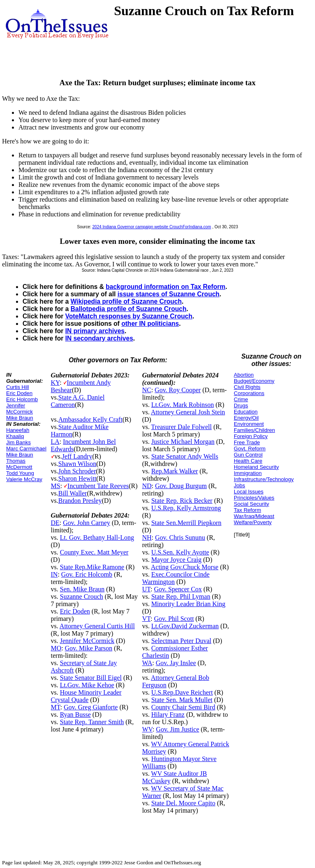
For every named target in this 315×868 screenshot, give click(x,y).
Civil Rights (247, 387)
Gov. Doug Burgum (181, 486)
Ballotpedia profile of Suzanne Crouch (128, 309)
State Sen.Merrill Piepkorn (186, 523)
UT (146, 589)
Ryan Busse (75, 715)
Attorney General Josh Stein (188, 412)
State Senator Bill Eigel (91, 678)
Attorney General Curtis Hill (97, 626)
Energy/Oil (246, 418)
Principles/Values (254, 498)
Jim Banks (18, 442)
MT (56, 707)
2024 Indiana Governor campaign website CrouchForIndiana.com (152, 227)
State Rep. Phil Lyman (181, 596)
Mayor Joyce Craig (177, 560)
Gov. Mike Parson (89, 648)
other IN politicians (150, 324)
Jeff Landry (77, 456)
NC (146, 390)
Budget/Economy (254, 381)
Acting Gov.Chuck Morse (185, 567)
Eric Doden (19, 393)
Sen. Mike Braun (82, 589)
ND (147, 486)
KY (55, 383)
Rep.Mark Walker (175, 471)
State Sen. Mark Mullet (182, 700)
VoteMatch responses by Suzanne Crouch (129, 316)
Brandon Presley (80, 501)
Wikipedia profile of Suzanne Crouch (126, 301)
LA (55, 442)
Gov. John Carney (87, 523)
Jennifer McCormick (19, 409)
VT (146, 619)
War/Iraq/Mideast (254, 516)
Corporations (249, 393)
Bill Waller (73, 493)
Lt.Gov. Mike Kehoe (87, 685)
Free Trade (247, 442)
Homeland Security (256, 467)
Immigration (248, 473)
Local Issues (249, 492)
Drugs (241, 406)
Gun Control (248, 455)
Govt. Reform (250, 449)
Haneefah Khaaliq (18, 433)
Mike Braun (20, 418)
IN (54, 574)
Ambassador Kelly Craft (90, 419)
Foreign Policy (251, 436)
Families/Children (254, 430)
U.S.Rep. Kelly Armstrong (186, 508)
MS (56, 486)
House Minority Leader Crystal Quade (86, 696)
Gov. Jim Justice (177, 729)
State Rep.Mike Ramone (92, 567)
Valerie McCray (24, 479)
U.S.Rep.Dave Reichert (182, 692)
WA (147, 663)
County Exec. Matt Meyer (94, 552)
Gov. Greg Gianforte (91, 707)
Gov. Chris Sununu (180, 537)
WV (147, 729)
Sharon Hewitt (77, 478)
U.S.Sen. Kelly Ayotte (180, 552)
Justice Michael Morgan (183, 442)
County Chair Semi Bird (183, 707)
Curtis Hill (18, 387)
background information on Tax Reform (166, 287)
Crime (241, 399)
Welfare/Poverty (253, 522)
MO (56, 648)
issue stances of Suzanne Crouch (168, 294)
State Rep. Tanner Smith (92, 722)
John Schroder (77, 471)
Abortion (244, 375)
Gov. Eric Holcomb (87, 574)
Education (246, 412)
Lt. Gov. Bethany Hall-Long (97, 537)
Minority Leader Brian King (188, 604)
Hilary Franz (168, 715)
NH (147, 537)
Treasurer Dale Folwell (181, 427)
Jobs (239, 485)
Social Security (251, 504)
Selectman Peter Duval (181, 641)
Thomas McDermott (19, 464)
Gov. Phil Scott (174, 619)
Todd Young (20, 473)
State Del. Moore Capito (183, 803)
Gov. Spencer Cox (178, 589)
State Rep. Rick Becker (182, 501)
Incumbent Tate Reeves (98, 486)
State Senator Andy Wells (185, 456)
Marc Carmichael (26, 449)
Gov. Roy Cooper (178, 390)
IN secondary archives (99, 338)
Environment (249, 424)
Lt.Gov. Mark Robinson (183, 405)
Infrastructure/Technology (264, 479)
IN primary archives (95, 331)
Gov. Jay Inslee (176, 663)
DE (55, 523)
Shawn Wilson (77, 464)
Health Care (248, 461)
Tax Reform (247, 510)
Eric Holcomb (22, 399)
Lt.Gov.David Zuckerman (185, 626)
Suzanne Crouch (81, 596)
